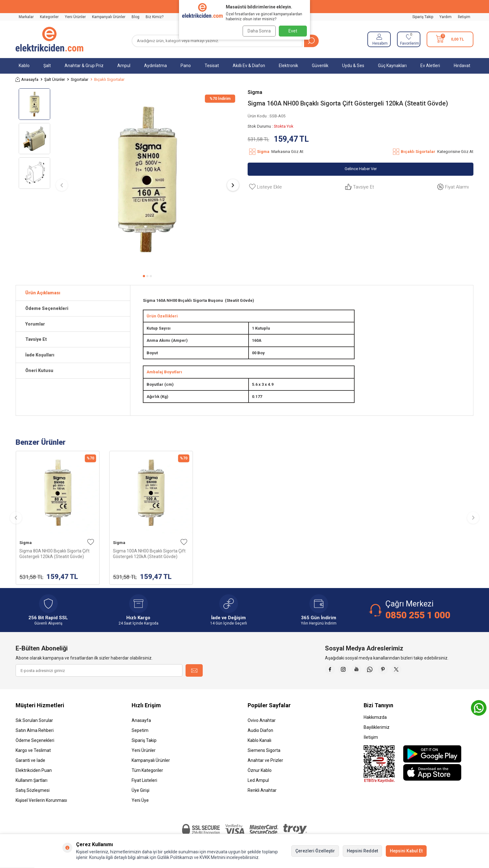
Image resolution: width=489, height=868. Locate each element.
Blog (136, 17)
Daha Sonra (258, 31)
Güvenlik (320, 66)
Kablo (24, 66)
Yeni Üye (140, 800)
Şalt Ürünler (55, 79)
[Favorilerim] (409, 39)
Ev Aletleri (430, 66)
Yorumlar (35, 324)
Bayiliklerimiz (377, 727)
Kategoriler (49, 17)
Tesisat (212, 66)
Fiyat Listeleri (144, 780)
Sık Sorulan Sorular (34, 720)
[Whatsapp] (378, 670)
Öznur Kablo (260, 770)
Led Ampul (258, 780)
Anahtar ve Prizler (265, 760)
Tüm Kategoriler (147, 770)
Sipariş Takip (423, 17)
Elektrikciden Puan (34, 770)
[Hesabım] (379, 39)
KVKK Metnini (212, 857)
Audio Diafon (260, 730)
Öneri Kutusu (39, 370)
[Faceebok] (331, 670)
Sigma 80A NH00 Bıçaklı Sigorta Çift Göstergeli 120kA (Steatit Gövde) (54, 554)
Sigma (255, 92)
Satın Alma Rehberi (35, 730)
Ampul (124, 66)
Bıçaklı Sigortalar (109, 79)
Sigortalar (80, 79)
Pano (186, 66)
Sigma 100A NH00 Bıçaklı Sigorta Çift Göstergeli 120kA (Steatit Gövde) (149, 554)
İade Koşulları (40, 355)
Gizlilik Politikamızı (175, 857)
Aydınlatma (155, 66)
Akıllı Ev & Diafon (249, 66)
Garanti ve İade (30, 760)
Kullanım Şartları (31, 780)
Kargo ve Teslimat (33, 750)
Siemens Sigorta (264, 750)
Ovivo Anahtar (262, 720)
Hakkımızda (375, 717)
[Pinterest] (394, 670)
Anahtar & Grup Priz (84, 66)
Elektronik (288, 66)
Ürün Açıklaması (43, 293)
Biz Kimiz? (155, 17)
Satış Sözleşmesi (33, 790)
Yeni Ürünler (75, 17)
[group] (147, 179)
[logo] (49, 39)
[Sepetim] (450, 39)
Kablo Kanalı (259, 740)
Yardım (445, 17)
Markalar (26, 17)
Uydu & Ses (353, 66)
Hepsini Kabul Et (406, 851)
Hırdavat (462, 66)
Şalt (47, 66)
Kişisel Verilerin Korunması (41, 800)
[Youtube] (362, 670)
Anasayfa (27, 79)
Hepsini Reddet (362, 851)
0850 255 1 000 (418, 615)
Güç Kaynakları (392, 66)
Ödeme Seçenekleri (47, 308)
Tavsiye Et (359, 187)
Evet (293, 31)
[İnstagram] (347, 670)
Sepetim (140, 730)
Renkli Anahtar (262, 790)
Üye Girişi (140, 790)
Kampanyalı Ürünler (109, 17)
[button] (144, 276)
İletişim (464, 17)
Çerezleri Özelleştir (315, 851)
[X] (409, 670)
